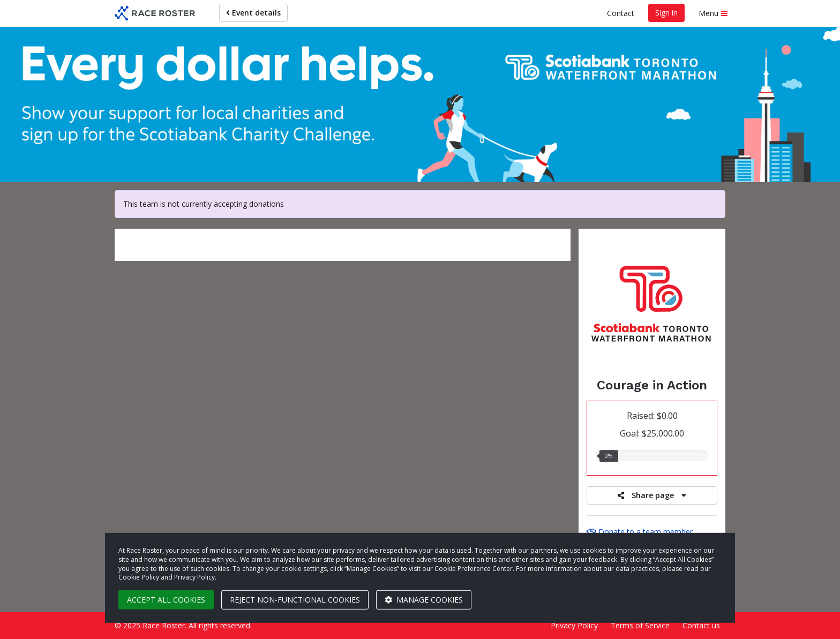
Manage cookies (424, 600)
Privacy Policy (574, 625)
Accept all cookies (166, 600)
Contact (621, 13)
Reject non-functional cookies (295, 600)
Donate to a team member (640, 532)
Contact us (701, 625)
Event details (253, 13)
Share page (652, 495)
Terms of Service (640, 625)
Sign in (666, 13)
